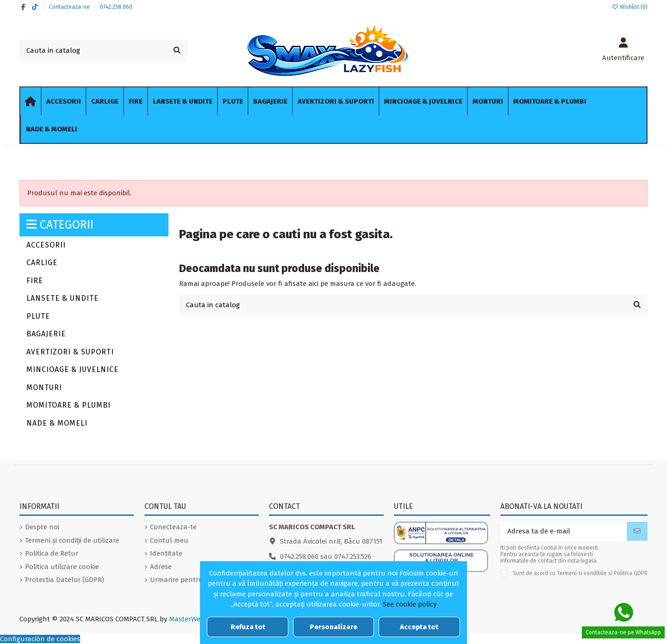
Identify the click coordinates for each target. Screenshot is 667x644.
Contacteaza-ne (70, 7)
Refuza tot (248, 627)
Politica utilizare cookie (62, 567)
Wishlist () (630, 7)
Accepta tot (419, 627)
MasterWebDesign (197, 619)
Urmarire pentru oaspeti (189, 580)
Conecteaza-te (173, 527)
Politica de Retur (52, 553)
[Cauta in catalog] (177, 51)
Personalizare (333, 627)
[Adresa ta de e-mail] (564, 531)
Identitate (166, 553)
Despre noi (42, 527)
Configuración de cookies (40, 639)
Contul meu (169, 540)
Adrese (161, 567)
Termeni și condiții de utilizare (72, 540)
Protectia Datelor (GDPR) (65, 580)
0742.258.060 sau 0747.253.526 (326, 557)
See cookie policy (410, 604)
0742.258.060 (116, 7)
